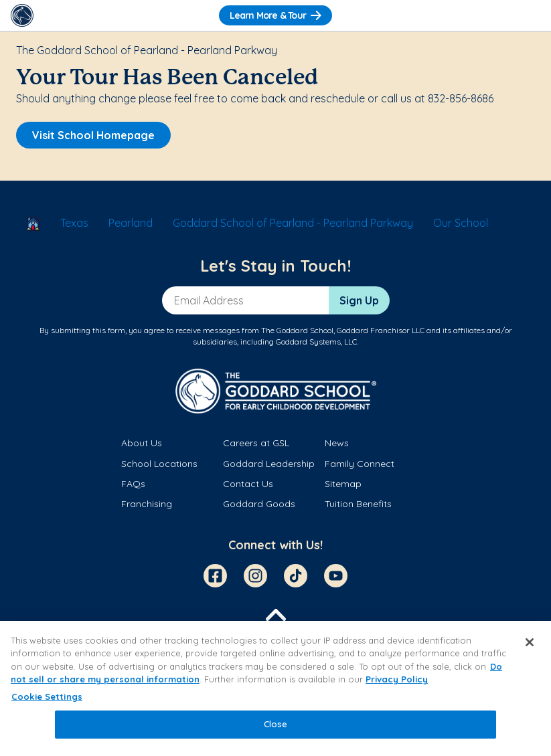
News (337, 443)
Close (276, 724)
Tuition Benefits (358, 504)
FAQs (133, 484)
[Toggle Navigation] (529, 15)
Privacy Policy (397, 679)
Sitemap (343, 484)
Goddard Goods (259, 504)
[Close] (530, 642)
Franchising (147, 504)
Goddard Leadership (269, 464)
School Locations (159, 464)
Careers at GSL (256, 443)
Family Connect (360, 464)
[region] (275, 688)
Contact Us (248, 484)
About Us (142, 443)
